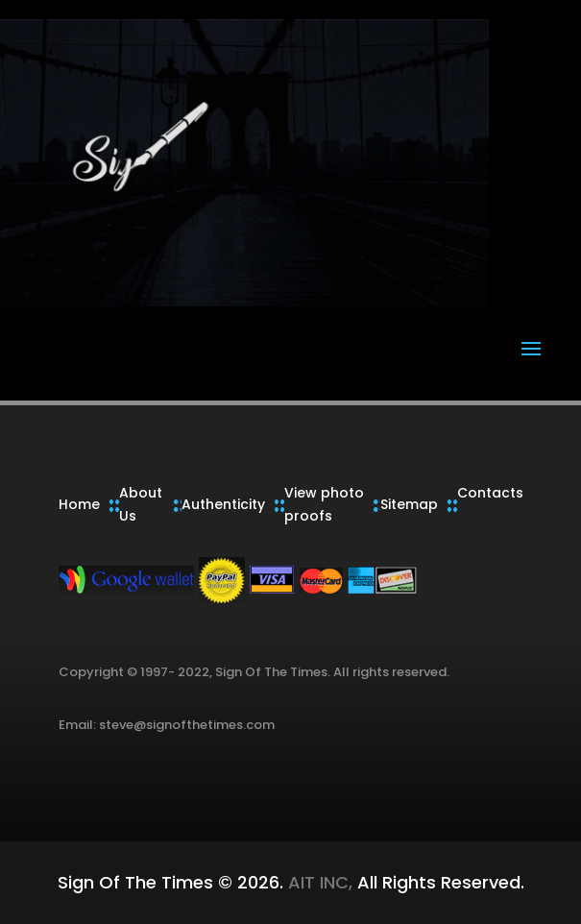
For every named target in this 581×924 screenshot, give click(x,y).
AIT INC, (318, 882)
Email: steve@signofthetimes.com (167, 725)
